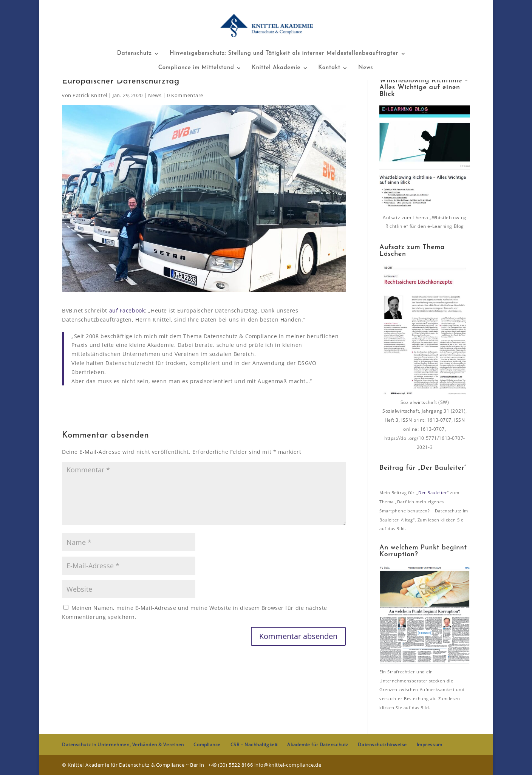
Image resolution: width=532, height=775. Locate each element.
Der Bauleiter (433, 493)
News (366, 68)
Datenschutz (135, 54)
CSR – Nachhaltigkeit (254, 745)
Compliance (207, 745)
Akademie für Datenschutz (318, 745)
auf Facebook (127, 310)
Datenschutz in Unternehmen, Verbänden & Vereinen (123, 745)
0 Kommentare (185, 95)
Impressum (430, 745)
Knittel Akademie (276, 68)
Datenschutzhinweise (382, 745)
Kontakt (329, 68)
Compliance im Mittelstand (196, 68)
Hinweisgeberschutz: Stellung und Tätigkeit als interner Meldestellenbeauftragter (284, 54)
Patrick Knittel (90, 95)
